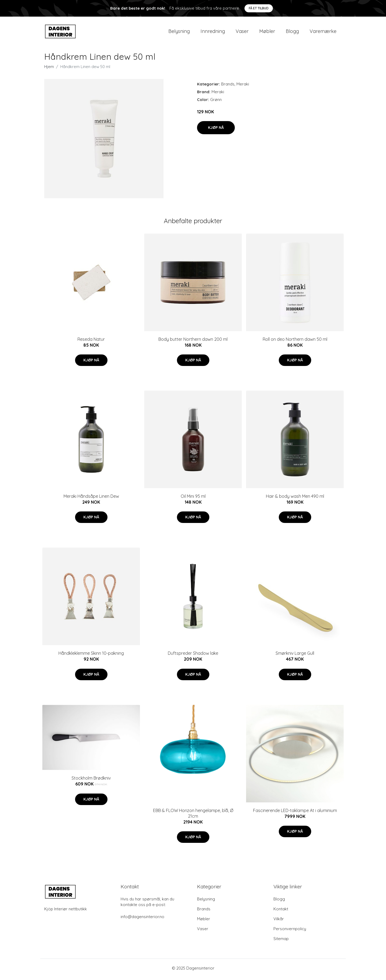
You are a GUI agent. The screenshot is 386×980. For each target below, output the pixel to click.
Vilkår (279, 921)
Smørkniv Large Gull (295, 656)
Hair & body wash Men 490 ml (295, 499)
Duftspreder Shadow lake (193, 656)
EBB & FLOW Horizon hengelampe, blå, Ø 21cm (193, 816)
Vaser (242, 33)
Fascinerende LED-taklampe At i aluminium (295, 813)
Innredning (213, 33)
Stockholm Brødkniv (91, 781)
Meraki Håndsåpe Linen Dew (91, 499)
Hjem (49, 69)
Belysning (179, 33)
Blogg (292, 33)
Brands (228, 87)
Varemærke (323, 33)
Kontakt (281, 912)
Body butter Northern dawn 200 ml (193, 342)
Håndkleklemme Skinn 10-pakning (91, 656)
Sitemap (281, 941)
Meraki (243, 87)
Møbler (267, 33)
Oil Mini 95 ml (193, 499)
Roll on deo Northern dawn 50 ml (295, 342)
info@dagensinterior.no (142, 919)
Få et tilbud (259, 8)
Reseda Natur (91, 342)
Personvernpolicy (290, 931)
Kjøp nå (216, 130)
